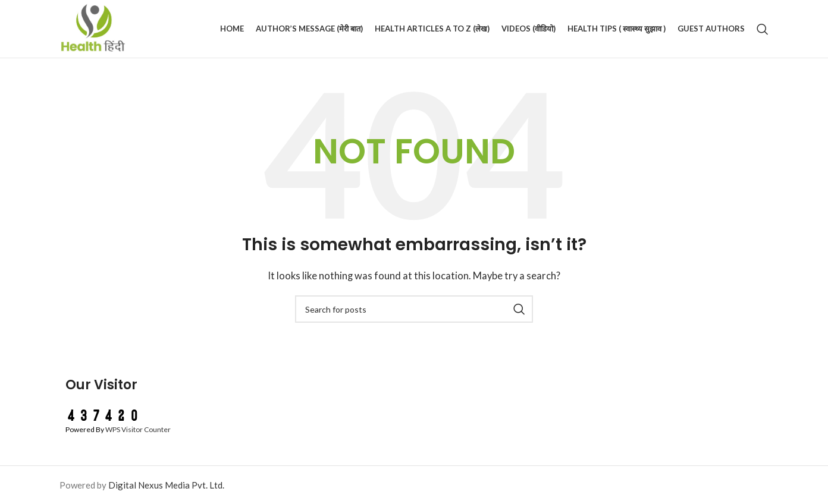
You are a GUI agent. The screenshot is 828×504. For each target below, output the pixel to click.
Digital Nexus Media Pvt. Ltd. (166, 485)
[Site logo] (93, 27)
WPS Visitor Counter (138, 429)
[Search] (763, 29)
